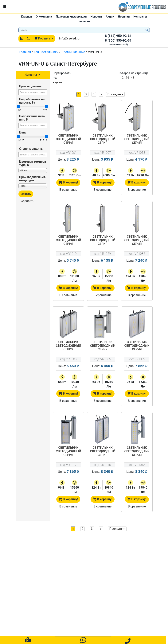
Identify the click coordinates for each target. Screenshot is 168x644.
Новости (96, 17)
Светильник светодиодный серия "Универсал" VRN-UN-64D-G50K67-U (68, 346)
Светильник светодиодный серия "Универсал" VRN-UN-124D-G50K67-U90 (137, 452)
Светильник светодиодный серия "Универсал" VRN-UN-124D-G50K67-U (103, 452)
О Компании (44, 17)
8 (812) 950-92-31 (118, 36)
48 (132, 78)
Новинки (124, 17)
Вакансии (84, 21)
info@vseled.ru (69, 38)
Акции (110, 17)
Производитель (30, 86)
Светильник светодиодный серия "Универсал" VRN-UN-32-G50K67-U (68, 139)
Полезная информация (71, 17)
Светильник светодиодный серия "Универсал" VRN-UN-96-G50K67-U (103, 240)
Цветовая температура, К (33, 163)
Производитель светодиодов (32, 179)
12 (122, 78)
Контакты (140, 17)
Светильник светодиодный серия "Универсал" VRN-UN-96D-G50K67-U (137, 346)
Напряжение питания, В (32, 118)
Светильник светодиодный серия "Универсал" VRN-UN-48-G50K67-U (103, 139)
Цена (23, 132)
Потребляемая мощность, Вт (32, 101)
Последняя (115, 94)
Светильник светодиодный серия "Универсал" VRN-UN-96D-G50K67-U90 (68, 452)
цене (57, 82)
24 (127, 78)
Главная (27, 17)
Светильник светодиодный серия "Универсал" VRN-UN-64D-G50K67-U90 (103, 346)
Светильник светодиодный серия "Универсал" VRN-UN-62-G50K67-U (137, 139)
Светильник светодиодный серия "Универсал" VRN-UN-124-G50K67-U (137, 240)
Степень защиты (31, 149)
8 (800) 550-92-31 (118, 40)
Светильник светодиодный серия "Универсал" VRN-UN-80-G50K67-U (68, 240)
